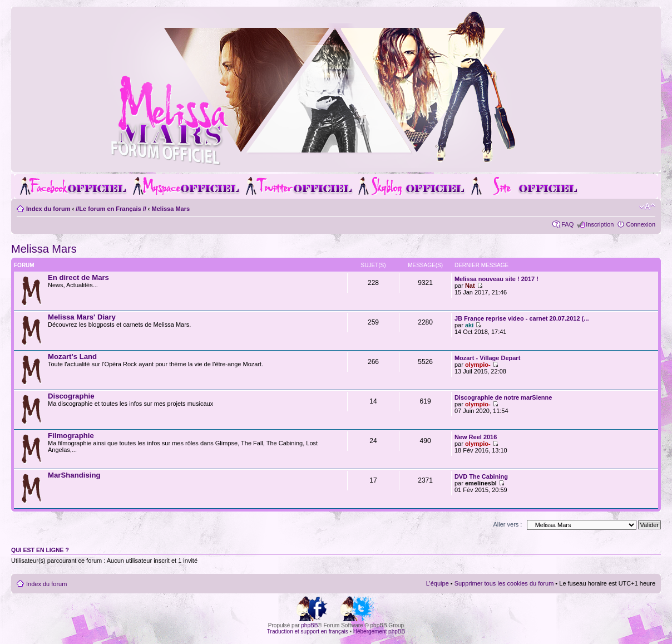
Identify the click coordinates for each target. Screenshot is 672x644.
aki (469, 325)
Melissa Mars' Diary (82, 317)
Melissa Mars (171, 209)
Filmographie (71, 436)
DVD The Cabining (481, 476)
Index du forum (48, 209)
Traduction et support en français (308, 631)
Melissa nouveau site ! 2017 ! (496, 279)
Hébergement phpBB (379, 631)
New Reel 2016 (476, 437)
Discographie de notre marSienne (503, 397)
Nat (470, 286)
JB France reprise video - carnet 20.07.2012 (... (522, 318)
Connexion (641, 224)
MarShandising (74, 475)
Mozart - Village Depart (487, 358)
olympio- (478, 365)
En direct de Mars (78, 277)
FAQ (567, 224)
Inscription (600, 224)
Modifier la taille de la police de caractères (647, 207)
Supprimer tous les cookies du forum (504, 583)
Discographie (71, 396)
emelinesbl (481, 483)
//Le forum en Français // (111, 209)
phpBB (309, 625)
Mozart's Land (72, 357)
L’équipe (438, 583)
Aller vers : (507, 524)
